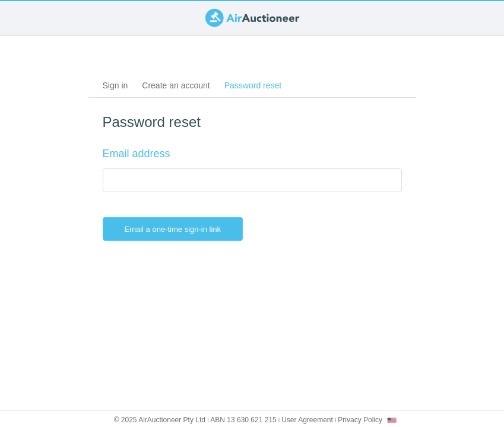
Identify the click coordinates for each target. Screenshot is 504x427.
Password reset (256, 87)
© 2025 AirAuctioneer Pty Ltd (160, 420)
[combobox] (392, 420)
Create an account (176, 85)
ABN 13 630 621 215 (243, 420)
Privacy (360, 420)
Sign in (115, 85)
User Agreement (307, 420)
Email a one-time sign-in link (183, 229)
